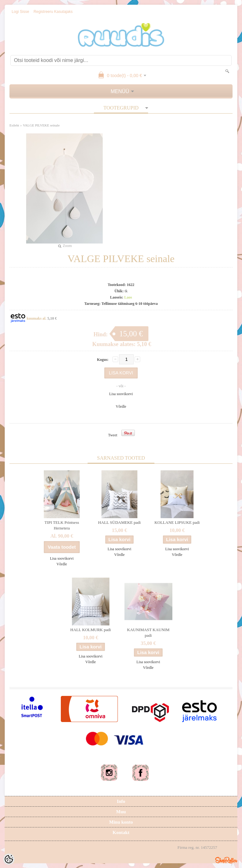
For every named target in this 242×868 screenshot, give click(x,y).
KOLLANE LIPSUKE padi (177, 522)
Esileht (14, 125)
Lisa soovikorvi (121, 394)
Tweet (113, 435)
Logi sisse (20, 12)
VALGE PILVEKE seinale (41, 125)
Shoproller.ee (226, 860)
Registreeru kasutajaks (53, 12)
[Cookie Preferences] (9, 859)
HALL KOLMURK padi (91, 630)
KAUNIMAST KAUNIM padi (148, 633)
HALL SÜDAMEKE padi (119, 522)
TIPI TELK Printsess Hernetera (62, 525)
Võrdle (121, 406)
